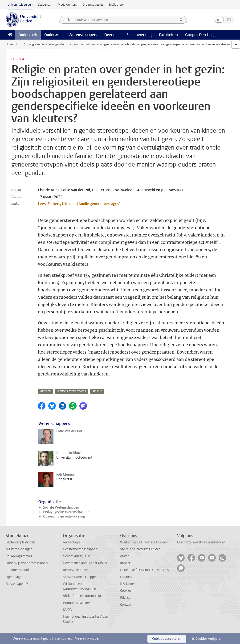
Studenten (45, 5)
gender (46, 391)
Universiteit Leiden (20, 5)
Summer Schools (18, 570)
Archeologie (71, 542)
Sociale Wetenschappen (61, 507)
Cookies (126, 591)
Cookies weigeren (209, 639)
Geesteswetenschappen (80, 549)
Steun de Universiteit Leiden (140, 549)
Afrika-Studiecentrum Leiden (84, 596)
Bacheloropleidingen (20, 542)
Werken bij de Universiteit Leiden (144, 542)
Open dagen (14, 577)
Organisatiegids (93, 5)
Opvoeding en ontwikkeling (64, 516)
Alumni (125, 556)
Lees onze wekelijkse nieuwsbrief (201, 542)
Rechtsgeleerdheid (76, 570)
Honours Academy (76, 603)
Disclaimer (128, 584)
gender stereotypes (72, 391)
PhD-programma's (19, 556)
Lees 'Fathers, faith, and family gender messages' (79, 204)
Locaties (126, 577)
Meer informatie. (87, 638)
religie (97, 391)
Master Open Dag (18, 584)
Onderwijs (53, 35)
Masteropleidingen (19, 549)
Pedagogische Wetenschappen (66, 512)
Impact (125, 563)
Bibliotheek (117, 5)
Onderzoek (28, 35)
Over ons (112, 35)
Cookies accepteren (167, 639)
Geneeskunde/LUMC (78, 556)
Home (9, 44)
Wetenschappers (83, 35)
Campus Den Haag (200, 35)
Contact (126, 605)
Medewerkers (67, 5)
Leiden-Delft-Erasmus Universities (144, 570)
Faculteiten (168, 35)
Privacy (125, 598)
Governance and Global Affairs (85, 563)
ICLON (67, 610)
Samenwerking (139, 35)
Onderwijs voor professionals (27, 563)
